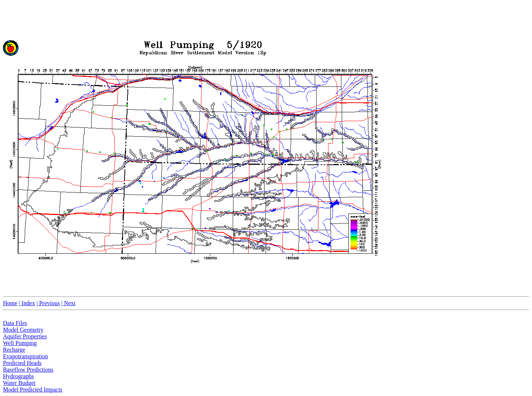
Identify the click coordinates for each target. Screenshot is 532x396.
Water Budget (19, 383)
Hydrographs (18, 376)
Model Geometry (23, 330)
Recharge (14, 350)
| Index (27, 303)
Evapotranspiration (25, 356)
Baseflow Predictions (28, 370)
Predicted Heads (22, 363)
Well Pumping (20, 343)
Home (10, 303)
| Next (68, 303)
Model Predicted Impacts (33, 390)
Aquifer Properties (25, 336)
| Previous (48, 303)
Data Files (15, 323)
